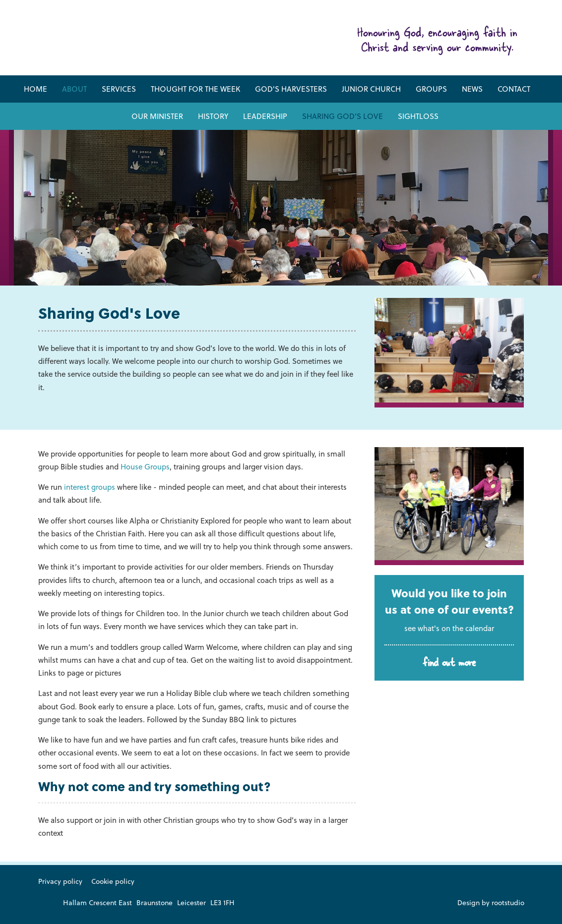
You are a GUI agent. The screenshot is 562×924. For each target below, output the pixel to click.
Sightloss (418, 116)
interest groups (90, 487)
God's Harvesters (291, 89)
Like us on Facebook (44, 903)
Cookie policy (113, 881)
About (74, 89)
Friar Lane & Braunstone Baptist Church (135, 42)
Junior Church (371, 89)
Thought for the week (195, 89)
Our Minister (157, 116)
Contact (514, 89)
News (472, 89)
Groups (431, 89)
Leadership (265, 116)
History (213, 116)
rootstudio (508, 902)
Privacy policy (60, 881)
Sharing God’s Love (343, 116)
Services (119, 89)
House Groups (145, 466)
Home (35, 89)
